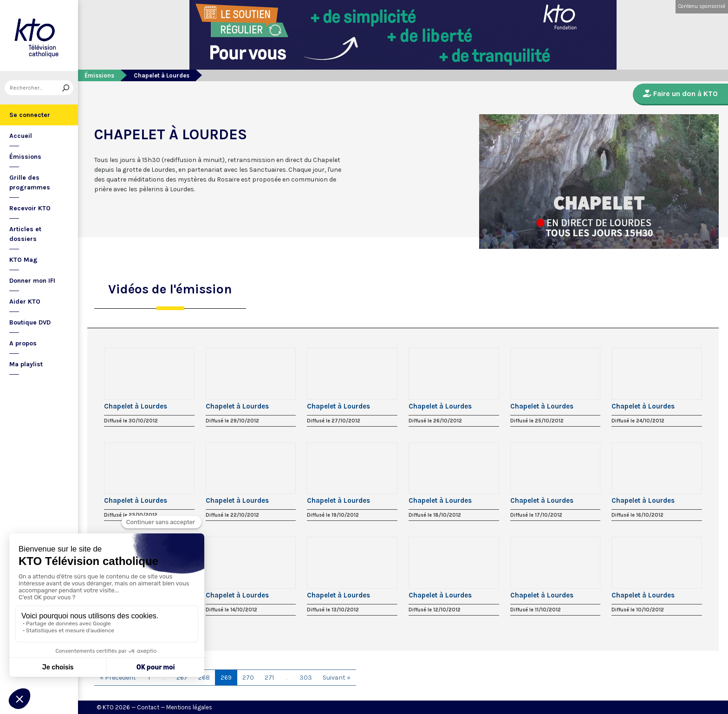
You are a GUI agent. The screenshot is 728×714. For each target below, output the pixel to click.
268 (204, 678)
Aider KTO (25, 302)
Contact (148, 707)
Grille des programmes (30, 182)
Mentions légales (189, 707)
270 (248, 678)
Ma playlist (26, 364)
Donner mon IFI (32, 281)
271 (269, 678)
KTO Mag (23, 260)
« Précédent (118, 678)
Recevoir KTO (30, 208)
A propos (23, 343)
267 (182, 678)
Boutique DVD (30, 322)
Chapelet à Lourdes (136, 406)
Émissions (25, 157)
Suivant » (337, 678)
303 (306, 678)
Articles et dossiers (25, 234)
